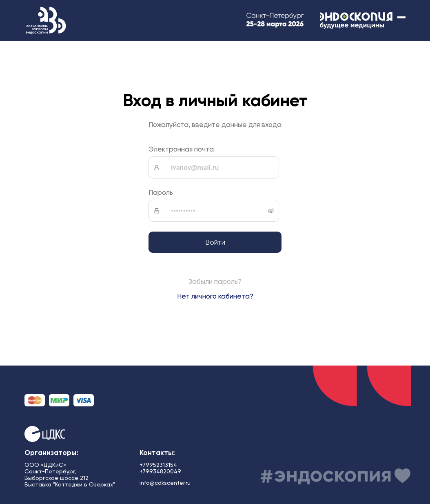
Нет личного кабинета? (215, 296)
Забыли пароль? (215, 281)
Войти (215, 242)
